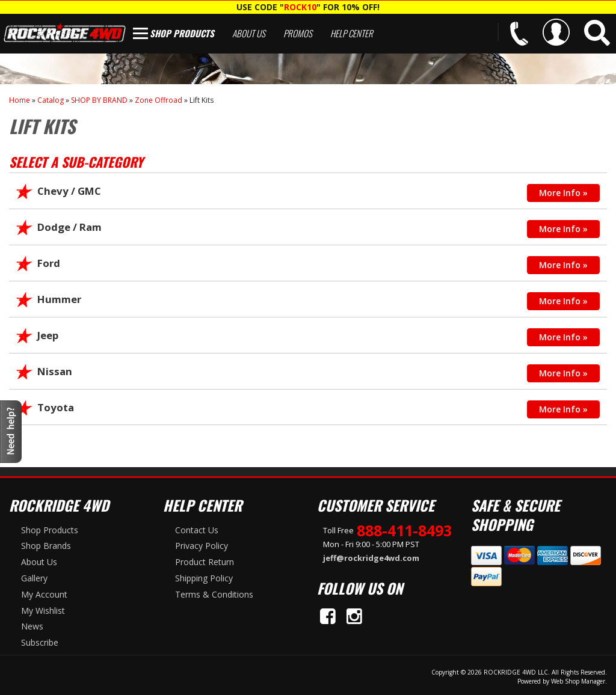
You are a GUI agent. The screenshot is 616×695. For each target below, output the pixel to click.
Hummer (59, 299)
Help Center (352, 33)
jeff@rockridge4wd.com (371, 558)
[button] (597, 33)
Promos (298, 33)
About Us (249, 33)
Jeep (48, 335)
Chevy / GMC (69, 191)
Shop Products (182, 33)
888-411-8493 (404, 530)
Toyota (56, 407)
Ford (49, 263)
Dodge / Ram (69, 227)
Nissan (55, 371)
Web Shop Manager (578, 681)
